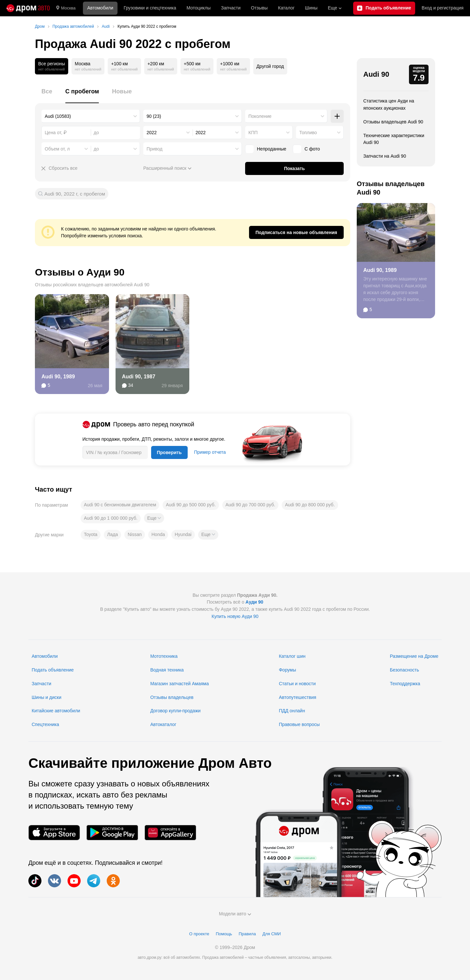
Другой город (270, 66)
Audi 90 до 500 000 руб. (191, 505)
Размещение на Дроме (414, 656)
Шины (311, 8)
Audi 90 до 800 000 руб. (310, 505)
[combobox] (91, 116)
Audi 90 (376, 74)
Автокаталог (163, 724)
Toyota (91, 534)
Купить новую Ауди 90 (235, 616)
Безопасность (404, 670)
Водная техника (167, 670)
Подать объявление (53, 670)
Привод (155, 149)
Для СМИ (272, 934)
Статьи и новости (297, 684)
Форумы (287, 670)
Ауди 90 (254, 602)
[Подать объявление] (384, 8)
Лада (112, 534)
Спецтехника (45, 724)
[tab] (47, 95)
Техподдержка (405, 684)
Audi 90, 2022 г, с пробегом (75, 194)
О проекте (199, 934)
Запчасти (231, 8)
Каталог (286, 8)
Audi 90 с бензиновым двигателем (120, 505)
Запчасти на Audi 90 (385, 156)
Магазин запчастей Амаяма (179, 684)
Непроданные (272, 149)
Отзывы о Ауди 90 (80, 272)
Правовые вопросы (299, 724)
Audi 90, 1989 (58, 377)
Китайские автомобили (56, 711)
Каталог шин (292, 656)
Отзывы (259, 8)
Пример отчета (210, 452)
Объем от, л (57, 149)
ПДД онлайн (292, 711)
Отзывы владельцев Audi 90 (393, 122)
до (96, 149)
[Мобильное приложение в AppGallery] (170, 833)
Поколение (260, 116)
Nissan (135, 534)
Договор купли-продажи (175, 711)
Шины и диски (47, 697)
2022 (152, 133)
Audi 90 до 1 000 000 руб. (111, 518)
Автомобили (100, 8)
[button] (154, 518)
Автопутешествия (297, 697)
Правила (247, 934)
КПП (253, 133)
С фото (312, 149)
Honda (158, 534)
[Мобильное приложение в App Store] (54, 833)
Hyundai (183, 534)
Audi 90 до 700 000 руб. (250, 505)
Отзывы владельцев (172, 697)
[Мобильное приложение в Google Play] (112, 833)
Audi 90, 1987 (139, 377)
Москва (66, 8)
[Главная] (28, 8)
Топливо (308, 133)
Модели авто (235, 914)
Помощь (224, 934)
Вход (443, 8)
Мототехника (164, 656)
